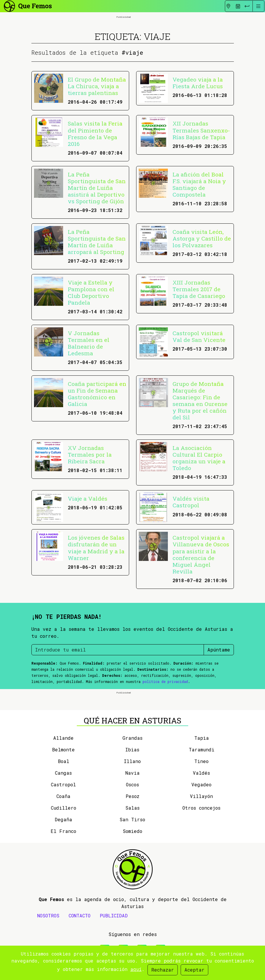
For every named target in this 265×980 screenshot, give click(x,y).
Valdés (201, 773)
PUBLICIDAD (114, 915)
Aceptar (194, 970)
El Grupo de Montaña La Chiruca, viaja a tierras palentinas (97, 86)
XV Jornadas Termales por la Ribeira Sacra (90, 454)
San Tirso (132, 819)
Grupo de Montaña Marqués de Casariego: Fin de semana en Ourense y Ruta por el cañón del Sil (200, 400)
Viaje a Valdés (88, 498)
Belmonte (63, 749)
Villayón (201, 796)
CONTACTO (80, 915)
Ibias (132, 749)
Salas (132, 808)
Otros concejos (201, 808)
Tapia (202, 738)
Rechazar (163, 970)
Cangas (63, 773)
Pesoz (132, 796)
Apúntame (219, 650)
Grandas (132, 738)
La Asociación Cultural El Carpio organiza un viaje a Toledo (199, 458)
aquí (136, 969)
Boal (64, 761)
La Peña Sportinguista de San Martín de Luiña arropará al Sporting (97, 242)
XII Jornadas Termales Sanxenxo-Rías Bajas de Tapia (201, 130)
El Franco (63, 831)
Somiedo (132, 831)
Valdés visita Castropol (191, 502)
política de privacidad (165, 681)
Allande (63, 738)
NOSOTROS (48, 915)
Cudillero (64, 808)
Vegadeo (201, 784)
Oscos (132, 784)
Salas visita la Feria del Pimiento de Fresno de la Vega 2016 (95, 133)
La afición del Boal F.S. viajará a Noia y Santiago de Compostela (199, 184)
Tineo (201, 761)
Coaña (63, 796)
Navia (132, 773)
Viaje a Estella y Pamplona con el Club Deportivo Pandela (91, 292)
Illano (132, 761)
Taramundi (202, 749)
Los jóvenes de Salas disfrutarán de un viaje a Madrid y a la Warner (96, 548)
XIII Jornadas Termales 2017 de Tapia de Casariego (199, 289)
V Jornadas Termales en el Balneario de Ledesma (89, 343)
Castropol (63, 784)
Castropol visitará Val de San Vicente (199, 336)
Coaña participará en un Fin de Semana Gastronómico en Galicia (97, 394)
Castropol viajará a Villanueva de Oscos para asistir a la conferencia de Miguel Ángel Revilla (201, 554)
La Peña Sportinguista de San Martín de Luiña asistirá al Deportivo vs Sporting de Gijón (97, 188)
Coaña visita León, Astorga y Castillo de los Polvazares (202, 238)
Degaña (63, 819)
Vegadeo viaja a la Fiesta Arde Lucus (198, 83)
